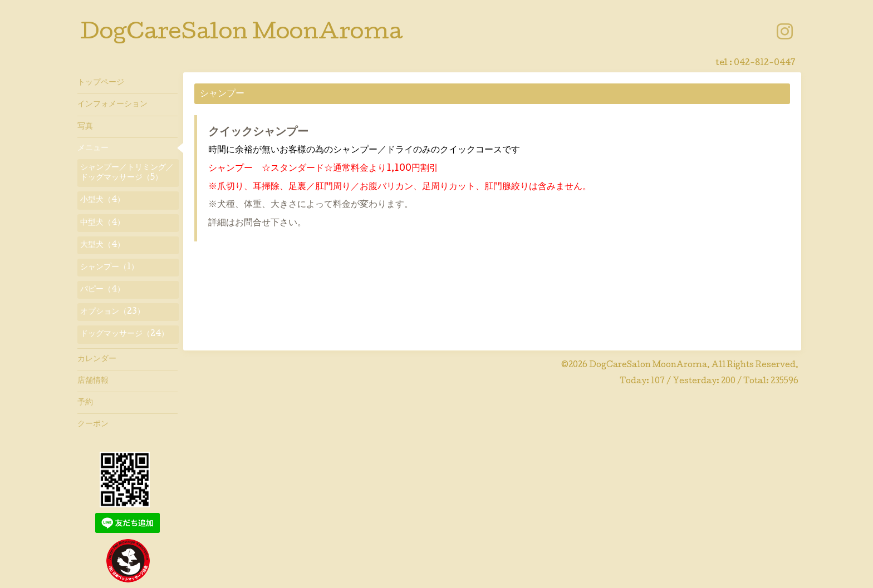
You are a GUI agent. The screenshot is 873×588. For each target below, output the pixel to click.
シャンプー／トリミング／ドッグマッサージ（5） (127, 173)
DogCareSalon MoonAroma (241, 34)
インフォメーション (112, 105)
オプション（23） (112, 312)
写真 (85, 127)
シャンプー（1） (109, 268)
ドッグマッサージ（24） (124, 334)
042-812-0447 (765, 63)
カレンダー (97, 359)
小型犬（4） (102, 200)
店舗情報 (93, 381)
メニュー (93, 149)
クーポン (93, 424)
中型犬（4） (102, 223)
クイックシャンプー (258, 133)
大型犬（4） (102, 245)
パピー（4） (102, 290)
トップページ (101, 83)
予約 (85, 403)
